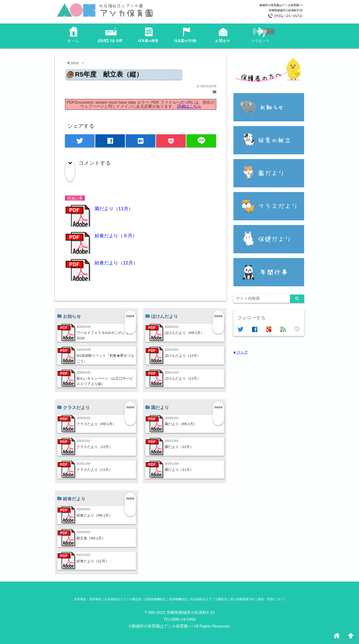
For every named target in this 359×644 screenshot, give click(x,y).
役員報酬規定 (178, 599)
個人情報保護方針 (242, 599)
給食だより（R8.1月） (94, 515)
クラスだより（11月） (94, 470)
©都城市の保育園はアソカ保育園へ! (161, 626)
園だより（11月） (114, 209)
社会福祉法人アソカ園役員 (209, 599)
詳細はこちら (189, 106)
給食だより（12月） (116, 263)
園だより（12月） (179, 447)
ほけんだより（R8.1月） (184, 333)
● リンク (241, 352)
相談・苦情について (271, 599)
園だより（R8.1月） (181, 424)
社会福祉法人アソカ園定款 (123, 599)
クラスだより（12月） (94, 447)
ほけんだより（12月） (183, 355)
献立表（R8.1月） (91, 538)
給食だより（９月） (116, 236)
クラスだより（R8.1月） (96, 424)
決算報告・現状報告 (88, 599)
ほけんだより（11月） (183, 378)
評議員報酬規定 (155, 599)
